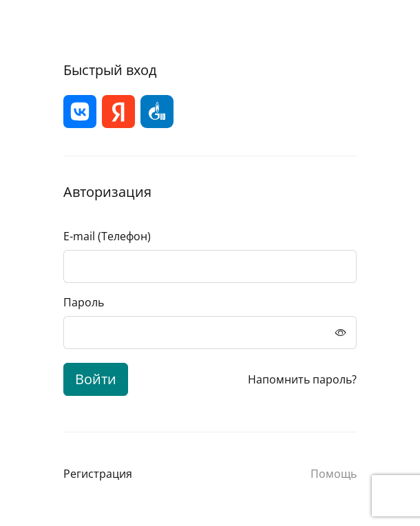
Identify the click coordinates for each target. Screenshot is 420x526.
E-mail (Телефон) (107, 236)
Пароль (84, 302)
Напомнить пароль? (302, 379)
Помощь (334, 474)
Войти (96, 379)
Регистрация (98, 474)
